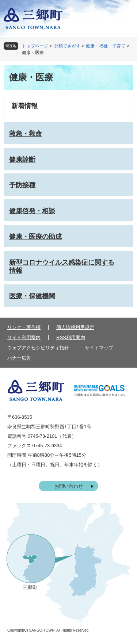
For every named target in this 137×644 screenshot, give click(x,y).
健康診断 (22, 160)
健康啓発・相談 (32, 211)
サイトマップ (99, 348)
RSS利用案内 (71, 338)
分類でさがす (67, 46)
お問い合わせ (69, 486)
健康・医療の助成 (35, 237)
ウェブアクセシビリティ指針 (38, 348)
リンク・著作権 (24, 327)
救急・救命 (26, 134)
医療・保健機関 (32, 296)
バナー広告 (19, 358)
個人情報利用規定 (75, 327)
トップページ (35, 46)
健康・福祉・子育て (106, 46)
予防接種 (22, 185)
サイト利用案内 (24, 338)
